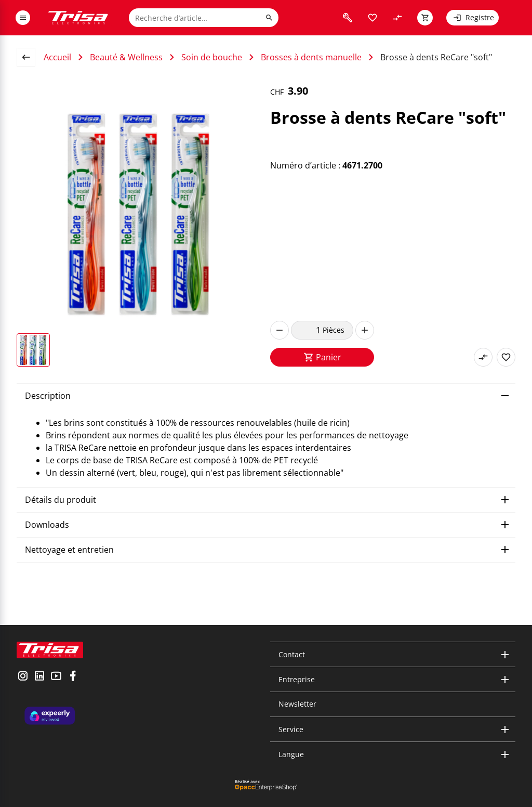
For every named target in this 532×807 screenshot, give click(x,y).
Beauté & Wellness (126, 57)
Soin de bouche (212, 57)
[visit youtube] (56, 677)
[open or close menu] (23, 18)
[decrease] (280, 330)
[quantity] (307, 330)
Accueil (57, 57)
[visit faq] (348, 18)
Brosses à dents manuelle (311, 57)
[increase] (365, 330)
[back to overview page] (30, 57)
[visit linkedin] (39, 677)
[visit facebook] (73, 677)
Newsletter (297, 704)
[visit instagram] (23, 677)
